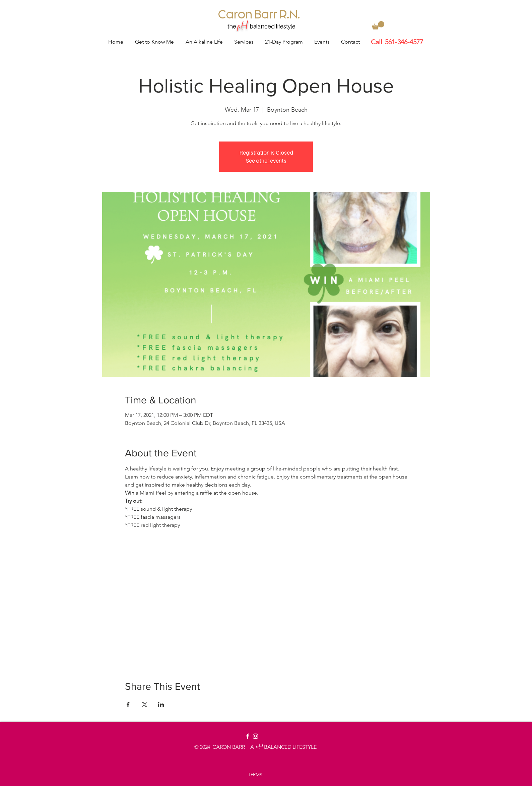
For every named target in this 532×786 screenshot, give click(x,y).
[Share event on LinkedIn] (161, 705)
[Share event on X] (145, 705)
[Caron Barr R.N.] (259, 14)
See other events (266, 161)
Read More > (141, 537)
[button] (378, 25)
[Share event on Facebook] (128, 705)
